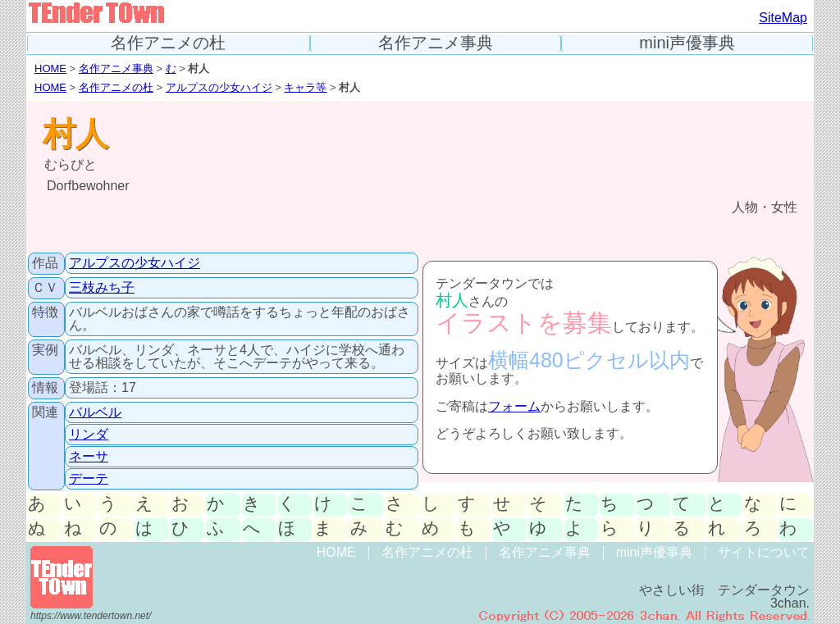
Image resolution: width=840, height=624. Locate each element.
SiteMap (783, 18)
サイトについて (764, 552)
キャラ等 (305, 87)
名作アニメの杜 (168, 43)
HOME (50, 68)
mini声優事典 (687, 43)
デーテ (89, 478)
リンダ (89, 434)
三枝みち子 (102, 287)
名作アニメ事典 (436, 43)
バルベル (95, 412)
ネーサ (89, 456)
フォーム (514, 406)
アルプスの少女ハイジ (219, 87)
